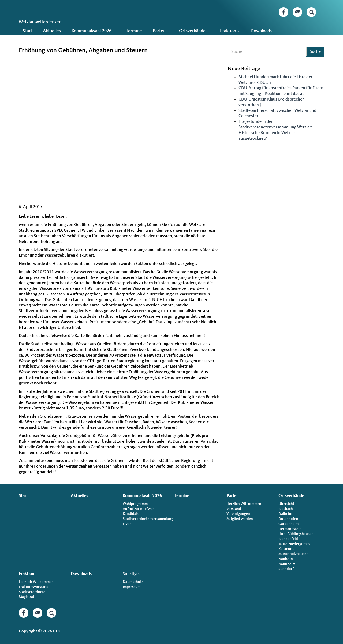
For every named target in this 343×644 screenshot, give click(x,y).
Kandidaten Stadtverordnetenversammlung (146, 516)
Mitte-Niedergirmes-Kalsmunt (295, 547)
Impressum (132, 587)
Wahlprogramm (135, 504)
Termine (134, 31)
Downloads (261, 31)
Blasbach (286, 509)
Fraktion (230, 31)
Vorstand (234, 509)
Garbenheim (288, 524)
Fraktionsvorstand (34, 587)
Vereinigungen (238, 514)
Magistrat (27, 597)
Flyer (127, 524)
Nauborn (286, 559)
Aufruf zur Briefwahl (139, 509)
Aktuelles (52, 31)
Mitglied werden (240, 519)
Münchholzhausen (293, 554)
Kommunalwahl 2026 (93, 31)
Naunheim (287, 564)
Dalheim (285, 514)
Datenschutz (133, 582)
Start (27, 31)
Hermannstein (290, 529)
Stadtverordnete (32, 592)
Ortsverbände (194, 31)
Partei (161, 31)
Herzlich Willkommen (244, 504)
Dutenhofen (288, 519)
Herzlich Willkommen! (37, 582)
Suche (315, 52)
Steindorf (286, 569)
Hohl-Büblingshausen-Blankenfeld (297, 536)
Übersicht (286, 504)
